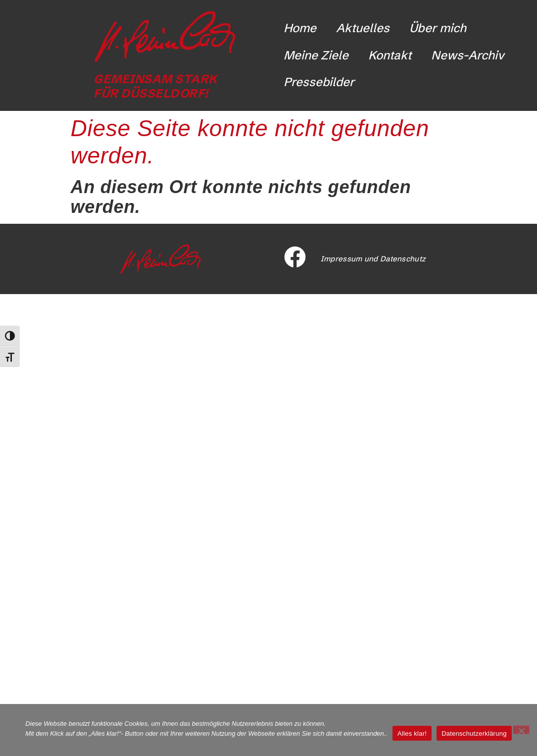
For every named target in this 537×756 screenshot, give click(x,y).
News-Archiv (468, 55)
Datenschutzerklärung (474, 733)
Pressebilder (319, 82)
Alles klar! (412, 733)
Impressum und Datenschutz (373, 259)
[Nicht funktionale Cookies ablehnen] (521, 730)
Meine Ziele (316, 55)
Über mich (438, 28)
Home (300, 28)
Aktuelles (363, 28)
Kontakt (390, 55)
